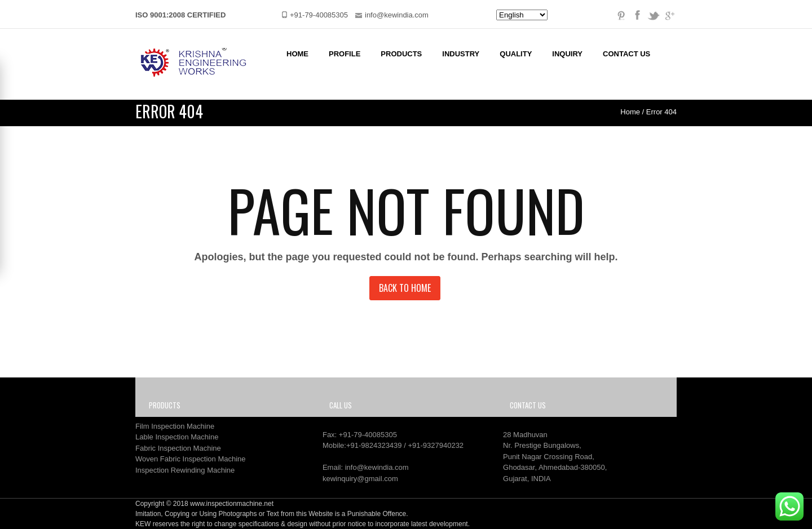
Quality (516, 54)
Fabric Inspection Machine (178, 448)
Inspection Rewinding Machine (185, 470)
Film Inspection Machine (175, 426)
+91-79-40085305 (368, 435)
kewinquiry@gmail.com (360, 479)
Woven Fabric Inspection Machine (191, 459)
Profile (345, 54)
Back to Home (405, 288)
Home (297, 54)
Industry (461, 54)
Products (401, 54)
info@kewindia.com (377, 467)
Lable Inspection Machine (177, 437)
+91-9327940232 (436, 445)
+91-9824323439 (374, 445)
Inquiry (567, 54)
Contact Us (626, 54)
